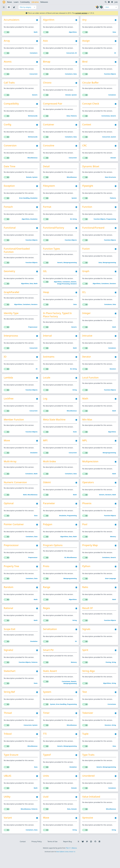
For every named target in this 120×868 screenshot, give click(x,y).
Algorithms (73, 32)
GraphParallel (12, 297)
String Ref (10, 703)
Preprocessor (33, 332)
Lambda (9, 384)
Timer (47, 724)
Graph (86, 275)
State (75, 439)
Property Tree (12, 575)
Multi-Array (11, 469)
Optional (9, 511)
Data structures (110, 180)
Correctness (105, 118)
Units (46, 788)
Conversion (11, 148)
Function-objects (110, 75)
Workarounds (33, 118)
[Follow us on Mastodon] (87, 855)
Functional (10, 231)
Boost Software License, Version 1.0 (66, 865)
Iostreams (49, 362)
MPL (85, 447)
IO (76, 54)
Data (114, 32)
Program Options (53, 554)
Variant (8, 831)
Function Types (52, 253)
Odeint (47, 490)
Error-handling (25, 201)
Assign (86, 41)
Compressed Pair (53, 105)
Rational (9, 618)
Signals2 (9, 660)
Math (36, 32)
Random (9, 596)
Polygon (48, 533)
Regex (47, 618)
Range (47, 596)
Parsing (108, 673)
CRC (85, 148)
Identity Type (12, 318)
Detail (47, 169)
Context (87, 126)
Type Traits (88, 767)
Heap (46, 297)
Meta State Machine (55, 426)
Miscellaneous (33, 160)
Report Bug (68, 855)
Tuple (85, 746)
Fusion (86, 253)
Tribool (8, 746)
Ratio (85, 596)
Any (84, 20)
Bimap (47, 62)
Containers (34, 54)
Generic (35, 96)
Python (86, 575)
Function (87, 210)
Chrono (48, 84)
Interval (48, 341)
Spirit (85, 660)
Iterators (74, 288)
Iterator (87, 362)
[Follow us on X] (78, 855)
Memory (113, 545)
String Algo (89, 682)
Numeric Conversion (16, 490)
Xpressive (88, 831)
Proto (46, 575)
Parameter (49, 511)
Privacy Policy (37, 855)
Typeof (47, 767)
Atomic (8, 62)
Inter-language (110, 588)
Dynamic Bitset (91, 169)
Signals (86, 639)
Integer (86, 318)
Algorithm (49, 20)
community (25, 2)
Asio (46, 41)
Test (85, 703)
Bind (85, 62)
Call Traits (10, 84)
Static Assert (50, 682)
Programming (111, 222)
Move (8, 447)
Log (45, 405)
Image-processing (63, 288)
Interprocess (12, 341)
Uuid (46, 809)
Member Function (14, 426)
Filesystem (49, 189)
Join (116, 2)
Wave (46, 831)
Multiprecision (90, 469)
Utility (8, 809)
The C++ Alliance (71, 861)
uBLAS (8, 788)
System (74, 96)
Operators (88, 490)
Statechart (10, 682)
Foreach (9, 210)
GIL (45, 275)
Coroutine (49, 148)
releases (45, 2)
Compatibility (12, 105)
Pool (85, 533)
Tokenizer (88, 724)
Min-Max (87, 426)
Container (49, 126)
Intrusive (87, 341)
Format (47, 210)
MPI (46, 447)
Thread (8, 724)
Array (7, 41)
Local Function (90, 384)
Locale (47, 384)
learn (17, 2)
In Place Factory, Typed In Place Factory (58, 320)
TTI (45, 746)
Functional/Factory (54, 231)
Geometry (10, 275)
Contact (23, 855)
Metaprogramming (70, 267)
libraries (36, 2)
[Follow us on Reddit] (91, 855)
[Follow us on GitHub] (95, 855)
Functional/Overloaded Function (17, 254)
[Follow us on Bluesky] (83, 855)
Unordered (88, 788)
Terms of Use (52, 855)
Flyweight (88, 189)
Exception (10, 189)
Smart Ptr (49, 660)
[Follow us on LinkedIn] (99, 855)
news (10, 2)
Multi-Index (50, 469)
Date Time (10, 169)
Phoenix (87, 511)
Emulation (34, 201)
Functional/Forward (93, 231)
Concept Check (91, 105)
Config (8, 126)
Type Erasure (12, 767)
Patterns (74, 118)
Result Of (87, 618)
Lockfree (9, 405)
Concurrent (70, 54)
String (75, 222)
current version (81, 13)
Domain (68, 96)
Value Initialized (91, 809)
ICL (84, 297)
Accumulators (12, 20)
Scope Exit (10, 639)
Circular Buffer (90, 84)
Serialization (50, 639)
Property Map (90, 554)
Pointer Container (14, 533)
